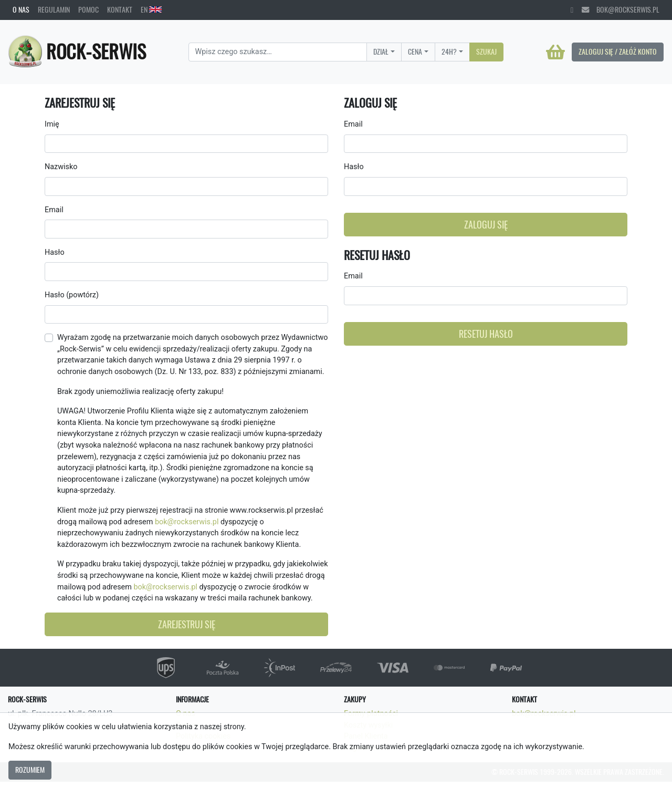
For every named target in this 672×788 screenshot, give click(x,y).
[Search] (278, 52)
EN (151, 9)
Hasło (55, 252)
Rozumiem (30, 770)
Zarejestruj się (187, 624)
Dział (381, 51)
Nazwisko (61, 167)
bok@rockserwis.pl (621, 9)
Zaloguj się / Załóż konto (618, 51)
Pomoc (88, 9)
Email (54, 210)
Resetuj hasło (486, 334)
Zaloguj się (486, 225)
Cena (415, 51)
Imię (52, 124)
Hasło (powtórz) (72, 295)
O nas (21, 9)
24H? (449, 51)
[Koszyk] (555, 52)
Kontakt (120, 9)
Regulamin (54, 9)
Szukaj (486, 51)
